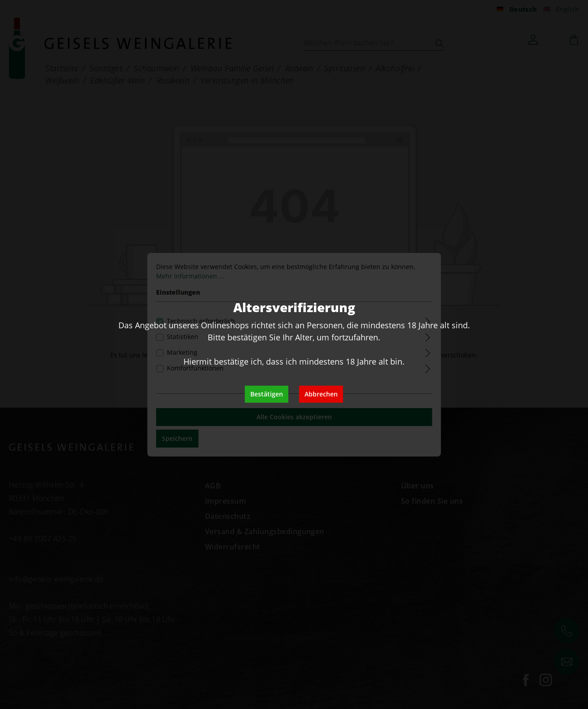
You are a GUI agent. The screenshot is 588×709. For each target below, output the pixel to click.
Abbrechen (321, 394)
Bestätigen (267, 394)
